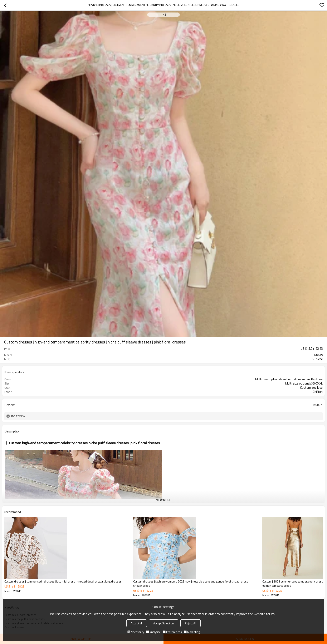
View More (163, 500)
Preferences (172, 632)
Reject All (191, 623)
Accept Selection (164, 623)
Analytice (153, 632)
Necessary (136, 632)
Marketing (192, 632)
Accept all (137, 623)
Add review (18, 416)
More (317, 405)
